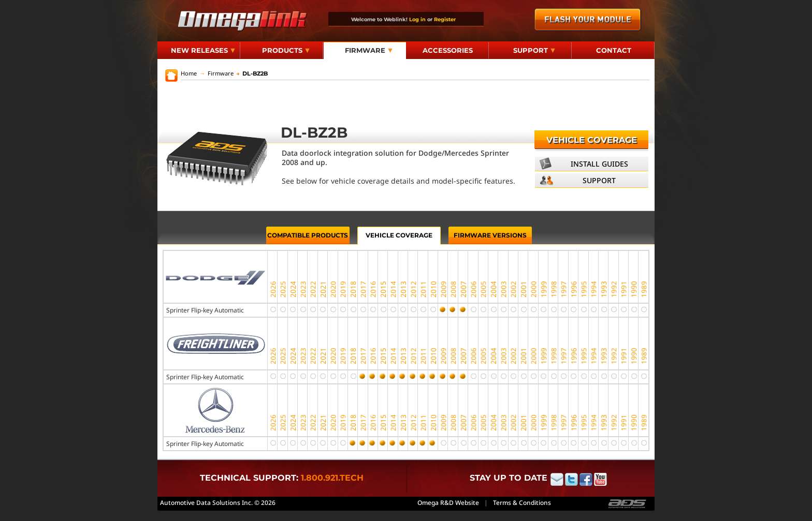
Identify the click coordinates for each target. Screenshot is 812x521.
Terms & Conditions (522, 503)
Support (534, 50)
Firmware (369, 50)
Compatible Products (308, 235)
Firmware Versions (490, 235)
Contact (614, 50)
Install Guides (599, 164)
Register (445, 19)
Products (286, 50)
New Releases (203, 50)
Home (189, 73)
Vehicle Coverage (592, 140)
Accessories (448, 50)
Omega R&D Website (448, 503)
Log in (417, 19)
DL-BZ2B (252, 73)
